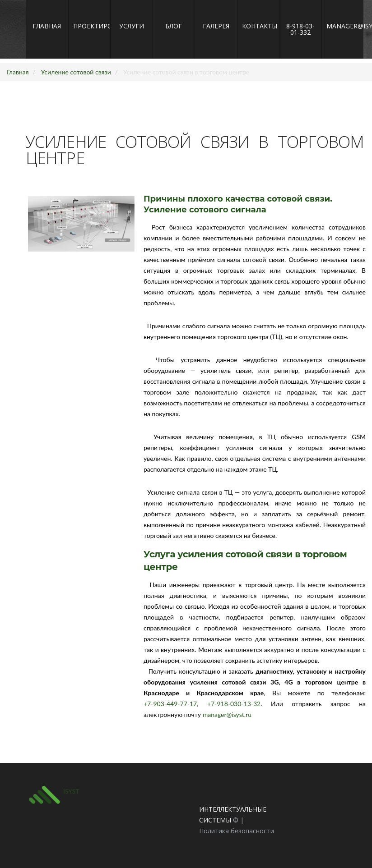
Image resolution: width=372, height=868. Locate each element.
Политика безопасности (237, 831)
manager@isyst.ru (343, 26)
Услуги (132, 26)
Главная (47, 26)
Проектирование (90, 26)
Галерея (216, 26)
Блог (174, 26)
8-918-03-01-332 (300, 29)
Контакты (258, 26)
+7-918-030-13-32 (237, 704)
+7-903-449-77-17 (173, 704)
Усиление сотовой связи (76, 72)
